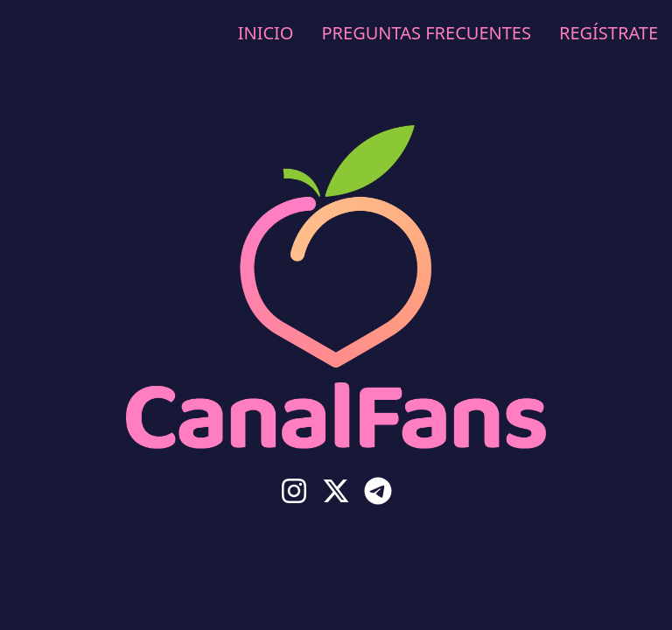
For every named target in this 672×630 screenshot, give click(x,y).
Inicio (266, 33)
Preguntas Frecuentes (426, 33)
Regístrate (609, 33)
